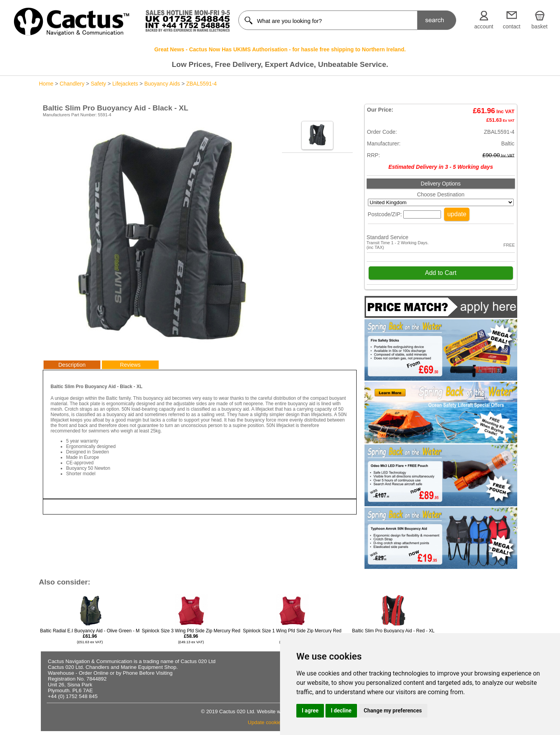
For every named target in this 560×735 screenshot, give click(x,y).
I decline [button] (341, 710)
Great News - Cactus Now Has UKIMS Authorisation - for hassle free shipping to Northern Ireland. (280, 49)
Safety (98, 84)
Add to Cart (441, 273)
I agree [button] (310, 710)
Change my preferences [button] (393, 710)
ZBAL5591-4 (202, 84)
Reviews (130, 365)
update (457, 214)
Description (72, 365)
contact (512, 26)
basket (540, 26)
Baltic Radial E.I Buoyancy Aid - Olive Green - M (90, 636)
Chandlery (72, 84)
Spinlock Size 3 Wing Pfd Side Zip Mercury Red (191, 636)
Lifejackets (125, 84)
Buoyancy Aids (162, 84)
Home (46, 84)
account (484, 26)
